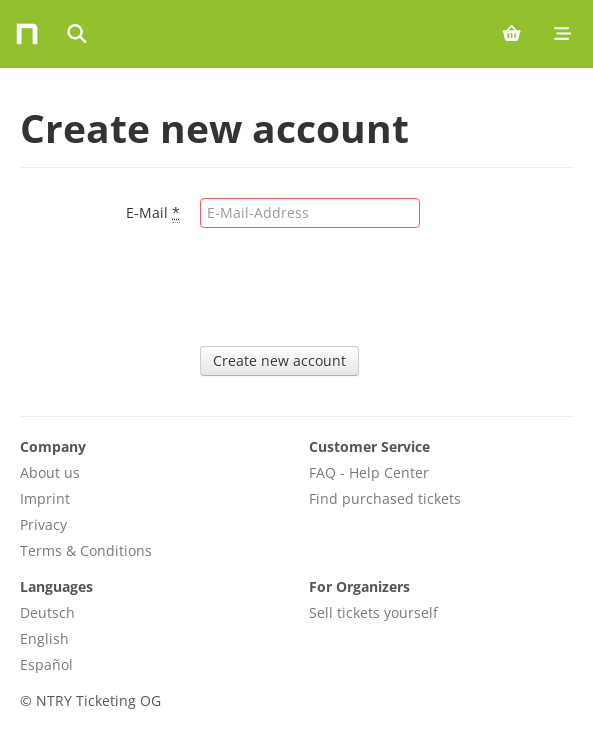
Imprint (45, 498)
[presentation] (352, 287)
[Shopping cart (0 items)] (511, 34)
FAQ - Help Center (369, 472)
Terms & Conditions (86, 550)
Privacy (43, 524)
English (44, 638)
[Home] (27, 34)
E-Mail (153, 213)
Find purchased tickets (385, 498)
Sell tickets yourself (373, 612)
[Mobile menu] (562, 34)
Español (46, 664)
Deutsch (47, 612)
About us (50, 472)
